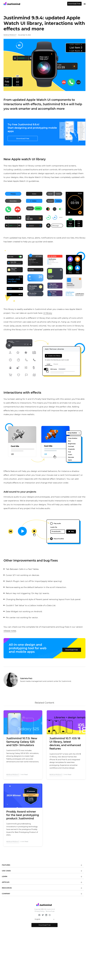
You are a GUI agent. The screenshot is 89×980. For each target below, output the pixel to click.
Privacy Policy (40, 911)
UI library (48, 313)
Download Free (74, 4)
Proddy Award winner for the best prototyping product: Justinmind (23, 815)
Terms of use (50, 911)
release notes (10, 631)
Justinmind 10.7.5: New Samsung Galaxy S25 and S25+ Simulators (22, 742)
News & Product (10, 35)
